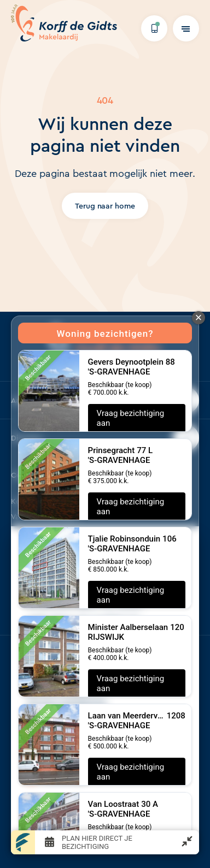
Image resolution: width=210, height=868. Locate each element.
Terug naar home (105, 206)
